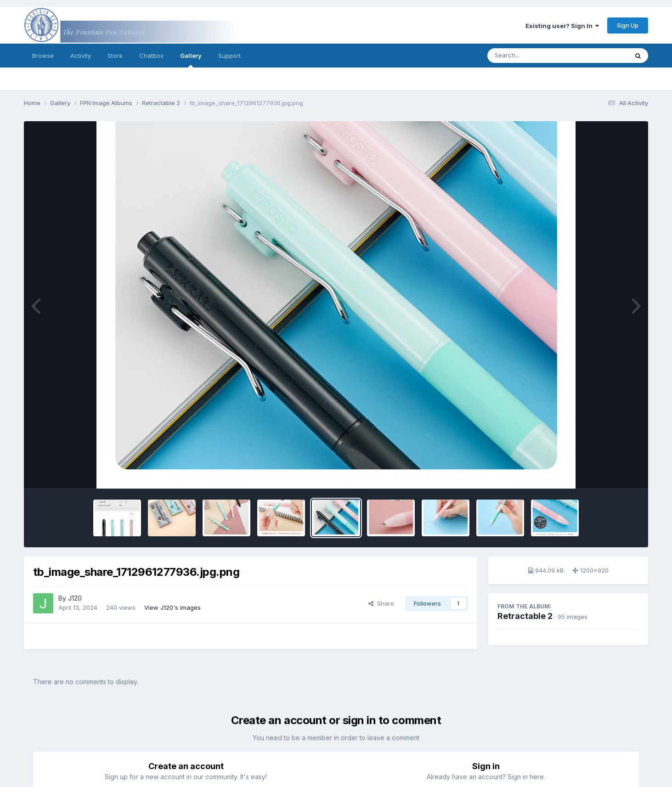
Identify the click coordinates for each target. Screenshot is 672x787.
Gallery (191, 60)
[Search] (533, 56)
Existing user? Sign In (562, 26)
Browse (43, 56)
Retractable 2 (525, 616)
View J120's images (172, 607)
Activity (81, 56)
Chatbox (151, 56)
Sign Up (628, 25)
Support (229, 56)
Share (381, 603)
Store (115, 56)
